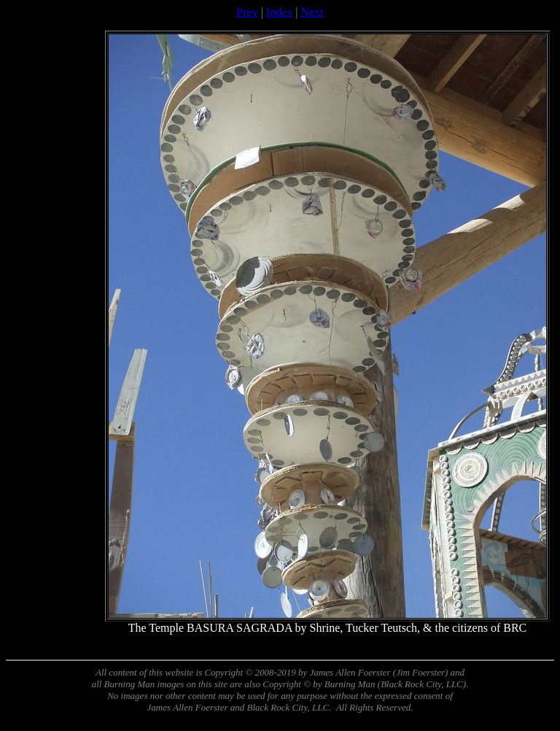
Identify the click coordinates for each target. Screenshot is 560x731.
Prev (247, 12)
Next (312, 12)
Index (279, 12)
